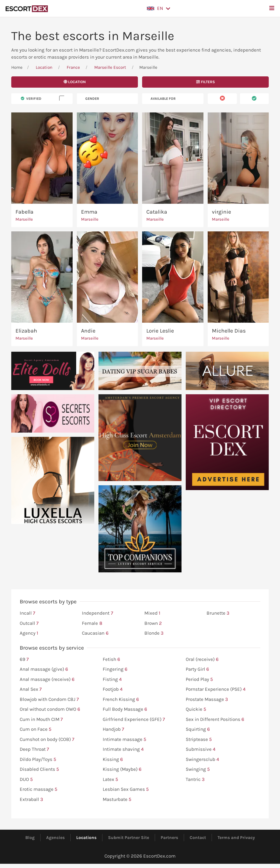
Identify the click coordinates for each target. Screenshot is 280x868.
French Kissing (121, 699)
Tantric (195, 780)
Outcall (29, 623)
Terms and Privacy (236, 838)
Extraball (31, 800)
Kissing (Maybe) (122, 769)
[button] (159, 8)
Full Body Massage (125, 709)
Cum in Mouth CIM (41, 719)
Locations (86, 838)
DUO (26, 780)
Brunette (218, 613)
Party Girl (197, 669)
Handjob (113, 729)
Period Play (199, 679)
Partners (169, 838)
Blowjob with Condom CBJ (49, 699)
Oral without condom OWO (50, 709)
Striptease (199, 739)
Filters (206, 82)
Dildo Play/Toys (38, 759)
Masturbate (117, 800)
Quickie (196, 709)
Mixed (152, 613)
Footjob (113, 689)
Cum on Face (36, 729)
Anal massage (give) (44, 669)
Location (44, 67)
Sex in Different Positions (215, 719)
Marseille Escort (110, 67)
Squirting (198, 729)
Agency (29, 633)
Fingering (115, 669)
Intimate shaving (123, 749)
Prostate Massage (207, 699)
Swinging (198, 769)
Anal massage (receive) (47, 679)
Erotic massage (39, 789)
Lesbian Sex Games (126, 789)
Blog (30, 838)
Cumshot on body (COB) (47, 739)
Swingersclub (202, 759)
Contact (198, 838)
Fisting (112, 679)
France (73, 67)
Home (17, 67)
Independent (97, 613)
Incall (27, 613)
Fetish (111, 659)
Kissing (113, 759)
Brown (153, 623)
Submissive (201, 749)
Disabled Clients (39, 769)
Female (92, 623)
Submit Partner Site (129, 838)
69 (24, 659)
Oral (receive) (202, 659)
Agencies (55, 838)
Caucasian (95, 633)
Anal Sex (31, 689)
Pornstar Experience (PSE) (216, 689)
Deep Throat (34, 749)
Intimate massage (125, 739)
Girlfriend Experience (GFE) (134, 719)
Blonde (154, 633)
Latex (110, 780)
